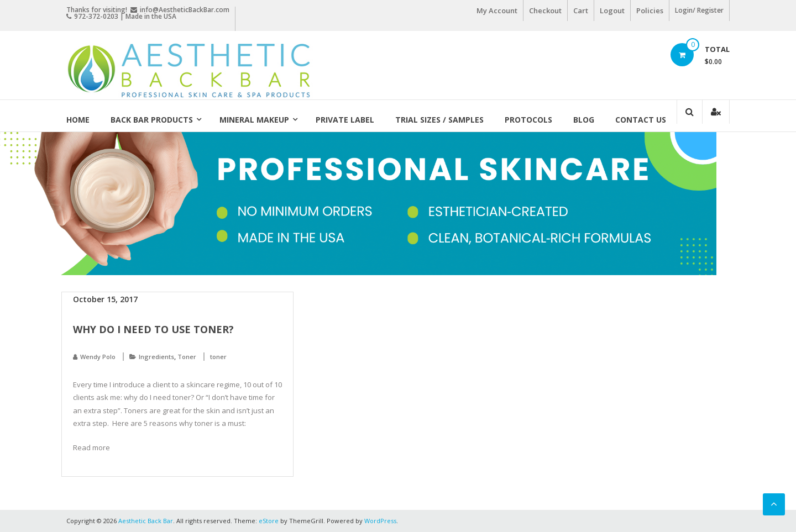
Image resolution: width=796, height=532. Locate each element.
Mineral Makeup (254, 120)
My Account (497, 10)
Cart (581, 10)
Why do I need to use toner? (153, 329)
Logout (612, 10)
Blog (584, 120)
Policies (650, 10)
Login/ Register (699, 10)
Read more (91, 447)
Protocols (528, 120)
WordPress (380, 521)
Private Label (345, 120)
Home (78, 120)
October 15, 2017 (105, 299)
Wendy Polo (98, 357)
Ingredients (156, 357)
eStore (269, 521)
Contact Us (641, 120)
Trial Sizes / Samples (439, 120)
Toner (187, 357)
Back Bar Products (152, 120)
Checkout (545, 10)
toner (218, 357)
